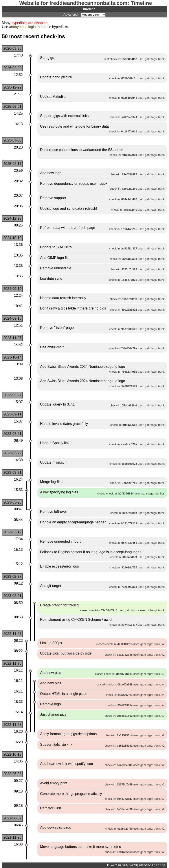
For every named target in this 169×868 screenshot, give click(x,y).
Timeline (88, 9)
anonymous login (22, 27)
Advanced (70, 15)
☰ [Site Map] (75, 9)
